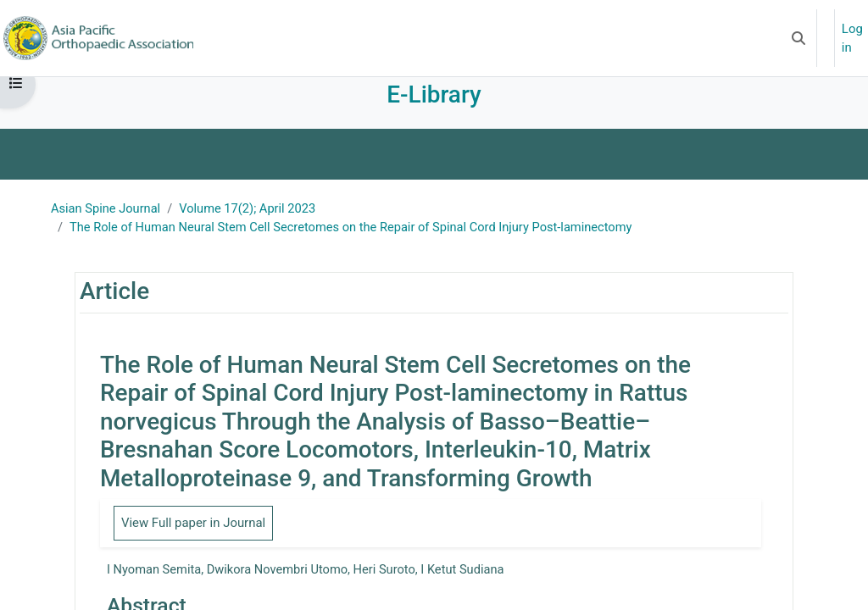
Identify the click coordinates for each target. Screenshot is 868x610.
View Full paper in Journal (194, 539)
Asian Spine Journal (108, 225)
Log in (852, 38)
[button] (798, 38)
